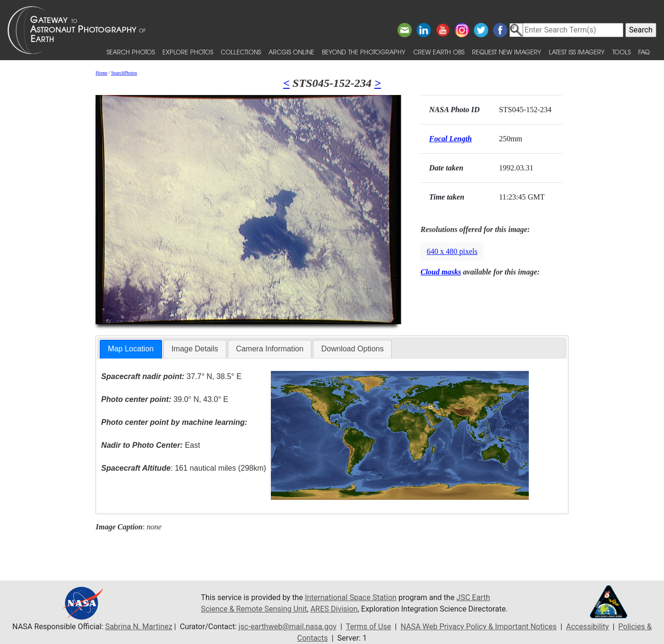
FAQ (644, 52)
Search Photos (131, 52)
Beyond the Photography (364, 52)
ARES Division (334, 609)
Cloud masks (441, 272)
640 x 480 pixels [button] (452, 251)
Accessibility (588, 627)
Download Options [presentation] (352, 349)
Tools (621, 52)
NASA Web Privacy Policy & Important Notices (478, 627)
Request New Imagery (507, 52)
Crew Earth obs (439, 52)
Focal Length (450, 139)
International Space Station (351, 597)
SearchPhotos (124, 73)
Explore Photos (188, 52)
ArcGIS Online (291, 52)
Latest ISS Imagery (577, 52)
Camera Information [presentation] (270, 349)
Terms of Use (369, 627)
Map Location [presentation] (131, 349)
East (151, 445)
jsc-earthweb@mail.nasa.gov (288, 627)
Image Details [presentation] (195, 349)
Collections (241, 52)
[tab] (131, 349)
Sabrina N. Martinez (139, 627)
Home (101, 73)
